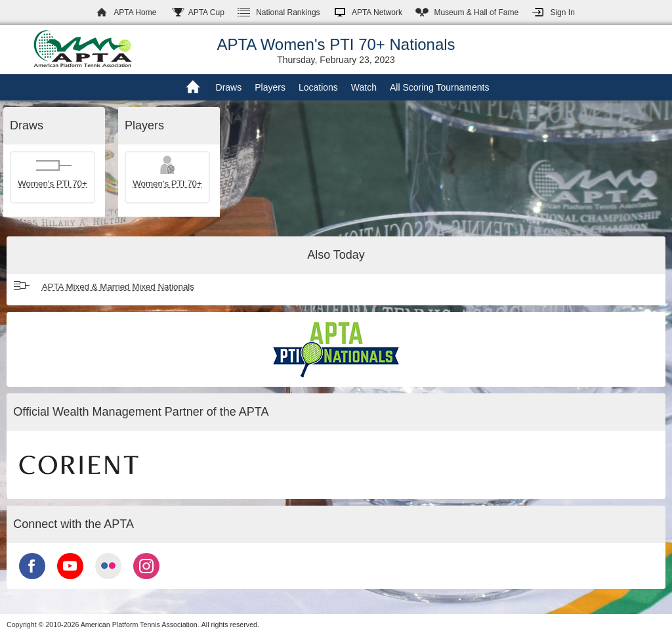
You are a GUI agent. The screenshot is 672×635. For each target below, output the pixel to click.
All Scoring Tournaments (439, 87)
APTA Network (377, 12)
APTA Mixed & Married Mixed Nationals (118, 287)
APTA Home (135, 12)
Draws (229, 87)
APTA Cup (206, 12)
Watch (364, 87)
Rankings (288, 12)
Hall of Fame (476, 12)
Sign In (562, 12)
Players (270, 87)
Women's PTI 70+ (52, 184)
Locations (318, 87)
